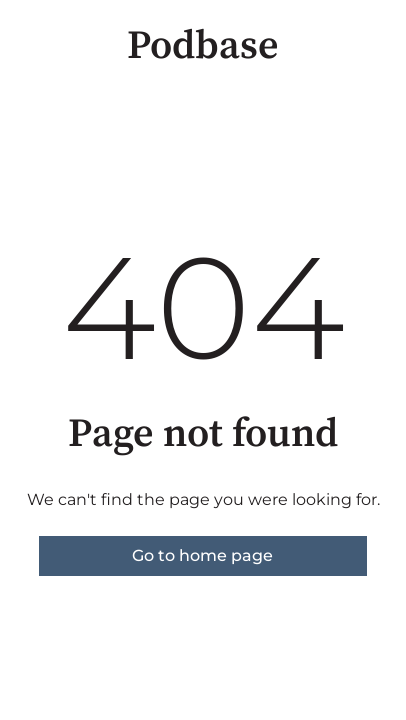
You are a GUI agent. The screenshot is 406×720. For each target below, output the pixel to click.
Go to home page (202, 555)
